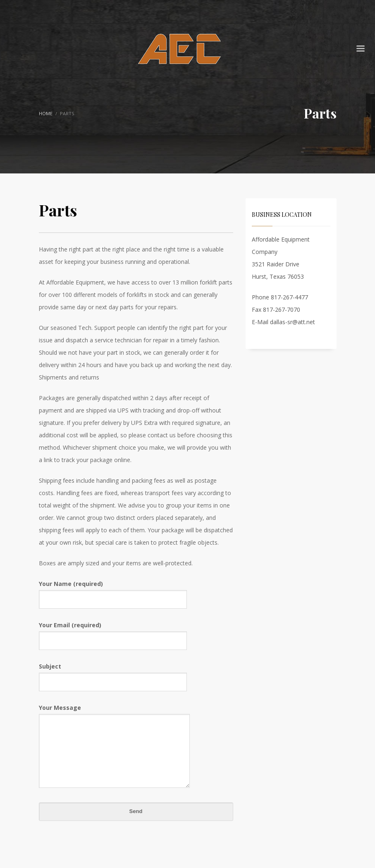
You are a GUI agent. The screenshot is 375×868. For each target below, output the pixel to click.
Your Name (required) (113, 591)
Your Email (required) (113, 632)
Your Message (114, 747)
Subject (113, 674)
